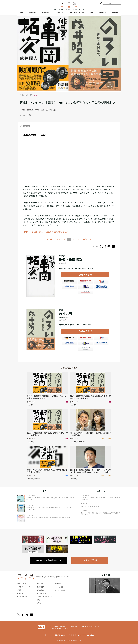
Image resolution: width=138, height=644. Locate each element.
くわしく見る (84, 275)
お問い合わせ (23, 596)
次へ (80, 239)
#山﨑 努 (37, 478)
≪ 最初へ (51, 239)
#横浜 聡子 (81, 441)
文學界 (59, 583)
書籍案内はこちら (49, 560)
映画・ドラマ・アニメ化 (77, 13)
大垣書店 (85, 293)
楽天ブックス (85, 282)
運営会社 (21, 590)
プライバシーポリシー (26, 587)
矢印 (73, 524)
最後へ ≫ (87, 239)
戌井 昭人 (27, 126)
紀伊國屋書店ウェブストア (69, 288)
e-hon (85, 288)
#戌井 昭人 (30, 404)
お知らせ (21, 593)
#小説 (29, 115)
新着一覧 (40, 583)
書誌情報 (115, 13)
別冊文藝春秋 (61, 590)
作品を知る (46, 13)
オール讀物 (60, 587)
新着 (22, 13)
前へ (58, 239)
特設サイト (103, 13)
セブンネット (101, 282)
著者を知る (33, 13)
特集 (92, 13)
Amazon (69, 282)
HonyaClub (101, 288)
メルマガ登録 (90, 560)
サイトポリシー (24, 583)
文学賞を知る (59, 13)
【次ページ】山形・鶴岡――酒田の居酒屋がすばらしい (46, 232)
